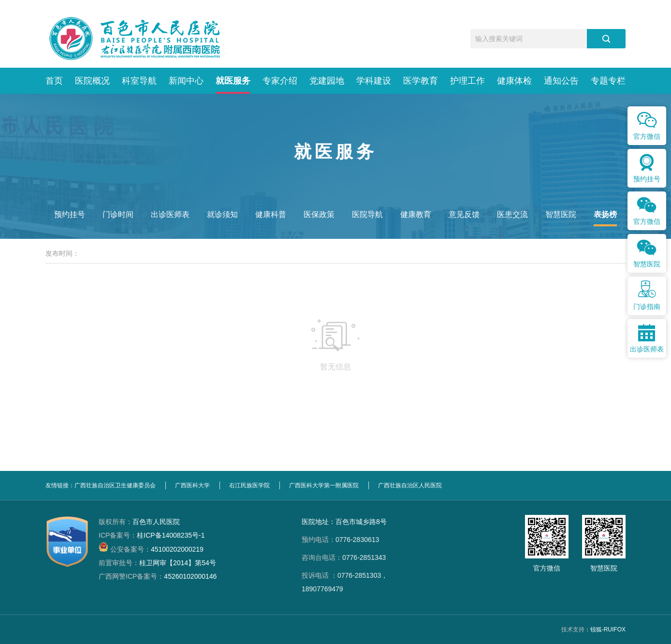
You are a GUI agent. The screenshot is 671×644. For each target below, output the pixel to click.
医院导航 (367, 214)
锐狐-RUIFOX (608, 629)
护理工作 (467, 81)
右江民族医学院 (249, 485)
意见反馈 (464, 214)
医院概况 (92, 81)
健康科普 (271, 214)
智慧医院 (561, 214)
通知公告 (561, 81)
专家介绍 (280, 81)
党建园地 (327, 81)
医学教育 (421, 81)
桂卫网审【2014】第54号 (157, 563)
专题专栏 (608, 81)
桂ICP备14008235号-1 (152, 535)
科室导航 (139, 81)
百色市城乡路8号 (361, 522)
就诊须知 (222, 214)
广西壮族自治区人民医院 (410, 485)
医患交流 (512, 214)
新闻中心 (186, 81)
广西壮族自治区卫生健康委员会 (115, 485)
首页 (54, 81)
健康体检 (514, 81)
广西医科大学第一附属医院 (324, 485)
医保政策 (319, 214)
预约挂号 (70, 214)
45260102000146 (158, 576)
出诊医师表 (170, 214)
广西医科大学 (192, 485)
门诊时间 (118, 214)
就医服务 (233, 81)
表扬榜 (605, 214)
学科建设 (374, 81)
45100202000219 (151, 549)
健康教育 (416, 214)
